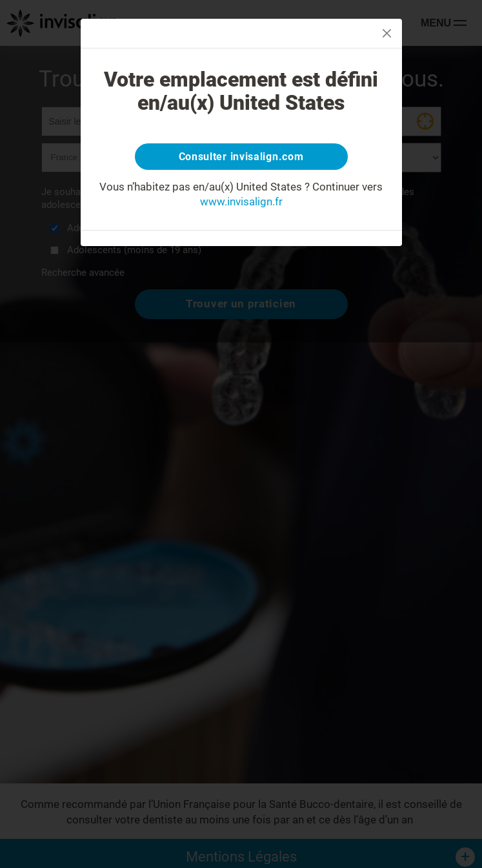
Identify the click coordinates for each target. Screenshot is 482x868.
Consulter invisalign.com (241, 157)
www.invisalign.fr (241, 201)
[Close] (387, 33)
